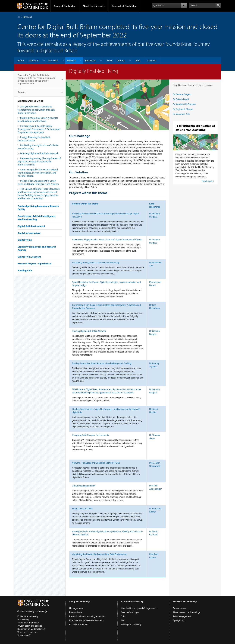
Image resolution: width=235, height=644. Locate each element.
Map (123, 620)
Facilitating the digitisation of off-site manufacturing (96, 262)
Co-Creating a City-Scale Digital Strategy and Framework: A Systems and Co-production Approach (39, 129)
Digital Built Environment (31, 226)
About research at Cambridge (187, 612)
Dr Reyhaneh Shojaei (183, 109)
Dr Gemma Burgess (182, 94)
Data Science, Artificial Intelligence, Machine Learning (37, 218)
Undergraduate (76, 608)
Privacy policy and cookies (30, 626)
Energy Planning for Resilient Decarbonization (34, 139)
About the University (94, 6)
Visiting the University (131, 624)
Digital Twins (25, 240)
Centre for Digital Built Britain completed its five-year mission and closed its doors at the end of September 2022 (37, 81)
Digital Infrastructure (29, 233)
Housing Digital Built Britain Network (39, 153)
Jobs (123, 616)
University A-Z (24, 635)
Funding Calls (25, 270)
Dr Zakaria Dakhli (181, 99)
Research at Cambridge (124, 6)
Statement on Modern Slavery (31, 629)
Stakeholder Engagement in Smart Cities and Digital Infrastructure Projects (38, 182)
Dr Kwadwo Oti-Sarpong (184, 104)
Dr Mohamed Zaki (181, 114)
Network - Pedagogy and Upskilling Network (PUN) (96, 463)
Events (121, 60)
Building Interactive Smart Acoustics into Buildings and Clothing (38, 119)
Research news (180, 608)
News (109, 60)
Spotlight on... (179, 620)
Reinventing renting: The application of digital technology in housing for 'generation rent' (39, 161)
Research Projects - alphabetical (35, 264)
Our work (53, 60)
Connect (152, 60)
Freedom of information (28, 623)
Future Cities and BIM (82, 509)
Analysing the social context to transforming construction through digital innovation (36, 110)
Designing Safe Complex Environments (90, 435)
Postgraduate (75, 612)
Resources (91, 60)
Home (19, 17)
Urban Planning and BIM (84, 486)
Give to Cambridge (130, 612)
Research (28, 17)
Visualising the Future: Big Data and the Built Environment (99, 554)
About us (34, 60)
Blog (138, 60)
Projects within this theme (85, 204)
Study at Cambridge (65, 6)
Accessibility (23, 620)
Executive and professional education (87, 620)
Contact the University (28, 616)
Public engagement (182, 616)
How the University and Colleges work (139, 608)
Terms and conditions (27, 632)
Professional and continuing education (87, 616)
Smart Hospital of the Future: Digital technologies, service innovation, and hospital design (38, 173)
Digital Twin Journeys (29, 257)
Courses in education (79, 624)
